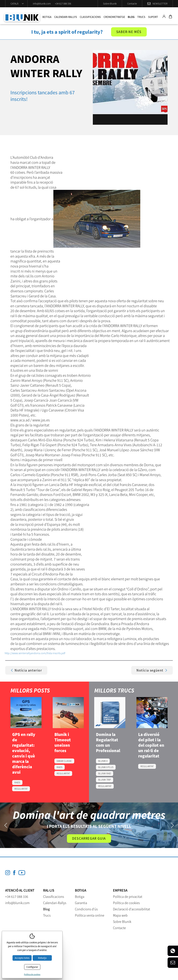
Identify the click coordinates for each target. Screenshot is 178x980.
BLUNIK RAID (105, 773)
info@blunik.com (42, 4)
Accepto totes (22, 958)
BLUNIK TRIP (105, 780)
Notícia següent (152, 670)
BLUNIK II (103, 761)
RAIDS (17, 783)
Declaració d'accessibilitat (132, 909)
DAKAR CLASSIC (64, 761)
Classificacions (90, 17)
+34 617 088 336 (63, 4)
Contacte (132, 4)
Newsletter (160, 4)
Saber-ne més (129, 32)
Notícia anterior (26, 670)
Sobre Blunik (110, 4)
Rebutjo (42, 958)
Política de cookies (126, 903)
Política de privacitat (128, 897)
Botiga (47, 17)
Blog (131, 17)
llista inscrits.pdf (56, 653)
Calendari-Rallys (66, 17)
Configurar (32, 967)
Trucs (141, 17)
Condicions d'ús (86, 909)
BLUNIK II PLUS (106, 767)
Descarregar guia (89, 838)
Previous (6, 825)
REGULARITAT (21, 789)
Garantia (81, 903)
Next (172, 825)
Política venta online (90, 915)
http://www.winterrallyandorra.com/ (26, 653)
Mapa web (120, 915)
